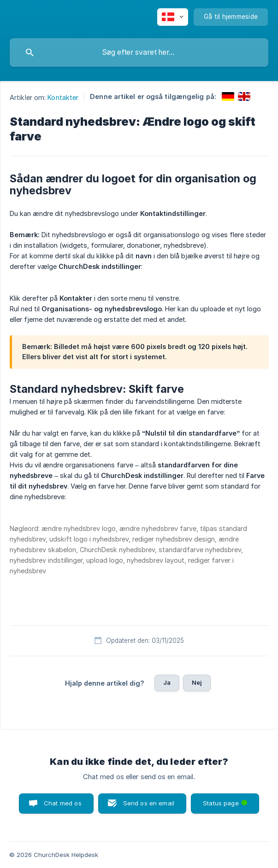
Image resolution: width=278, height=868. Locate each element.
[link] (228, 96)
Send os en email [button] (149, 803)
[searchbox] (139, 52)
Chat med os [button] (63, 803)
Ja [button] (167, 682)
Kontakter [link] (63, 97)
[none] (173, 17)
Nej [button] (197, 682)
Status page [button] (226, 800)
